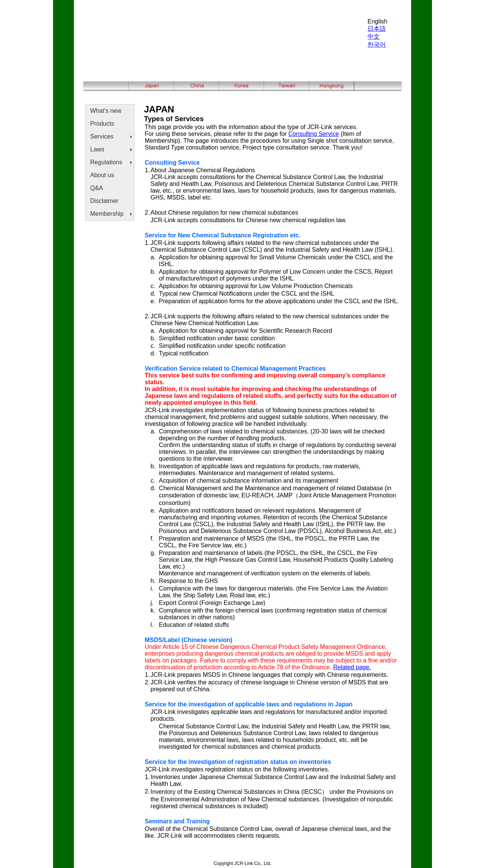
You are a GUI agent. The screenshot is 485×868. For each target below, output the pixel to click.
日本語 (377, 29)
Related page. (352, 667)
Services (102, 136)
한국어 (377, 44)
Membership (107, 214)
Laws (97, 149)
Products (102, 124)
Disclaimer (104, 201)
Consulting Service (314, 134)
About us (102, 175)
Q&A (97, 188)
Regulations (106, 162)
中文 (374, 37)
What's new (106, 111)
